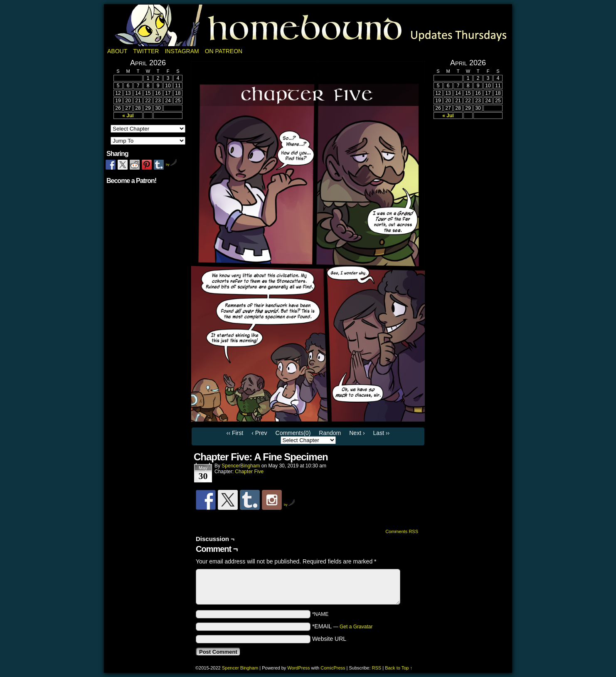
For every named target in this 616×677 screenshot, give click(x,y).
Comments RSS (402, 531)
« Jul (128, 116)
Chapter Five (249, 472)
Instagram (182, 51)
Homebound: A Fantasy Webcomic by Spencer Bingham (308, 25)
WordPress (298, 668)
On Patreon (224, 51)
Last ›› (382, 433)
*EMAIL (342, 626)
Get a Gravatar (356, 627)
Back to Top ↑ (399, 668)
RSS (377, 668)
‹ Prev (259, 433)
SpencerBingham (241, 466)
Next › (357, 433)
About (117, 51)
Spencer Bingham (240, 668)
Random (330, 433)
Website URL (329, 639)
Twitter (146, 51)
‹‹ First (235, 433)
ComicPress (333, 668)
